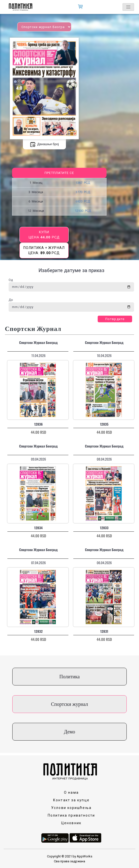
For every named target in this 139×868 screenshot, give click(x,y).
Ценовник (71, 823)
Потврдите (115, 319)
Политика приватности (71, 815)
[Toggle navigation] (128, 7)
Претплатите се (59, 173)
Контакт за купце (71, 800)
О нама (71, 792)
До (11, 300)
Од (11, 280)
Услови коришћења (71, 808)
